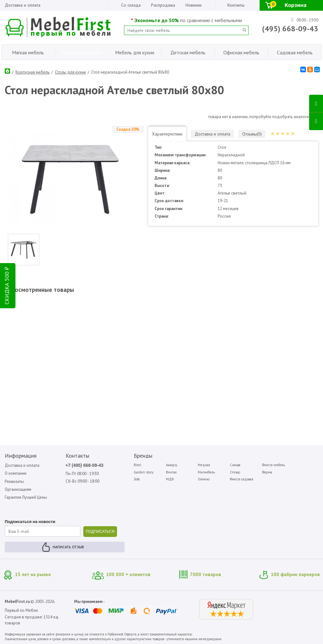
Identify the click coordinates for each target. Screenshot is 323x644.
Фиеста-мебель (273, 465)
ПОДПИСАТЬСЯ (100, 532)
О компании (16, 473)
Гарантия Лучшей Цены (26, 497)
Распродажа (163, 5)
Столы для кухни (70, 72)
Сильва (235, 465)
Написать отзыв (68, 547)
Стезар (235, 472)
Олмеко (204, 479)
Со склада (131, 5)
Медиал (204, 465)
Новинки (194, 5)
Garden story (144, 472)
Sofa (137, 479)
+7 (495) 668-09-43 (85, 465)
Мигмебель (206, 472)
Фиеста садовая (242, 479)
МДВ (170, 479)
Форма (267, 472)
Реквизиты (14, 481)
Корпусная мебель (32, 72)
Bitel (137, 465)
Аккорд (172, 465)
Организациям (18, 489)
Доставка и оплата (23, 5)
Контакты (236, 5)
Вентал (171, 472)
